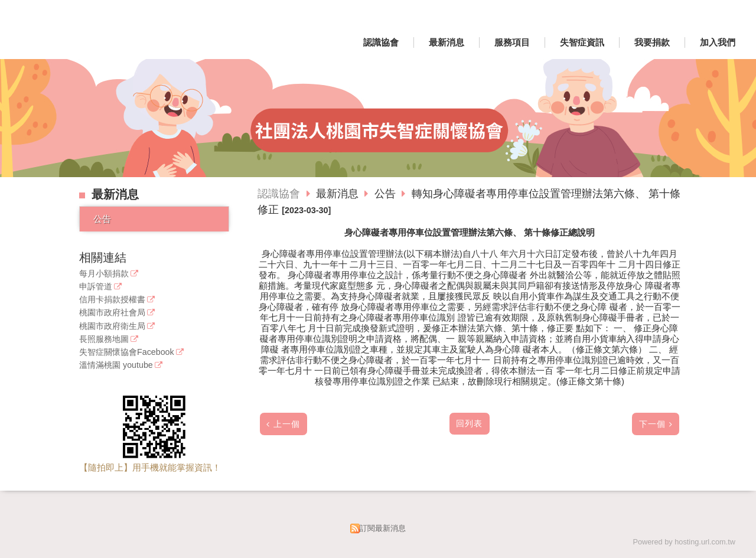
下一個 (652, 424)
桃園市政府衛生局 (112, 326)
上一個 (287, 424)
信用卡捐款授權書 (112, 300)
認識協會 (279, 194)
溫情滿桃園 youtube (116, 365)
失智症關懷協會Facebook (127, 352)
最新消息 (339, 194)
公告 (102, 219)
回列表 (469, 424)
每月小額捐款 (104, 274)
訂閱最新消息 (383, 528)
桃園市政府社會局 (112, 313)
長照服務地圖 (104, 339)
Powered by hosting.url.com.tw (684, 542)
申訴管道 (96, 287)
